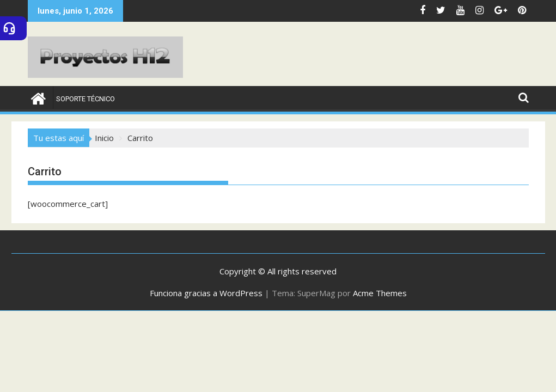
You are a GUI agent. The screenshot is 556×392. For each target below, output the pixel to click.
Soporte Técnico (85, 99)
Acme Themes (380, 293)
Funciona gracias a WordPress (206, 293)
